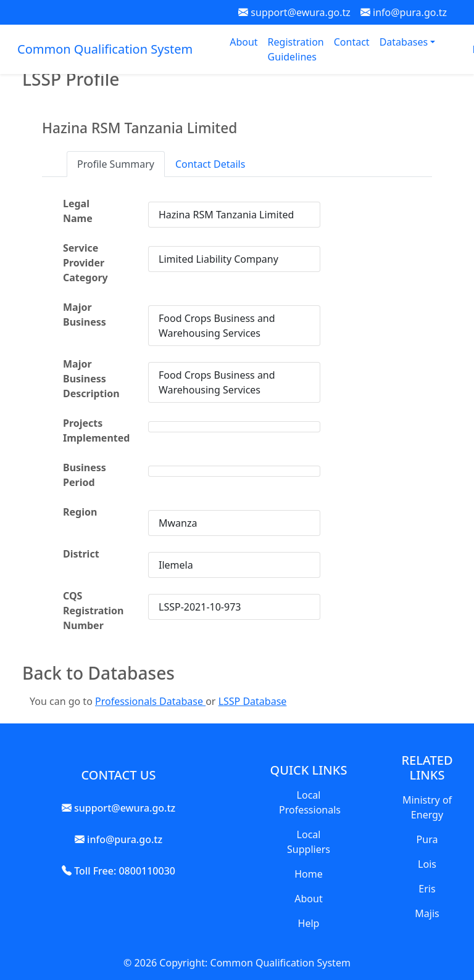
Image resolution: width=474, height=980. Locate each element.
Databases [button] (405, 42)
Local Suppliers (309, 842)
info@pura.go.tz (404, 12)
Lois (427, 864)
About (243, 42)
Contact (352, 42)
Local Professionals (310, 802)
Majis (427, 913)
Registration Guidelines (296, 49)
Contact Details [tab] (210, 164)
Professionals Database (150, 701)
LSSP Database (253, 701)
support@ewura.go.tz (294, 12)
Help (309, 923)
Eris (427, 889)
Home (309, 874)
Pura (427, 839)
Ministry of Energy (427, 807)
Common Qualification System (105, 49)
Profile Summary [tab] (116, 164)
